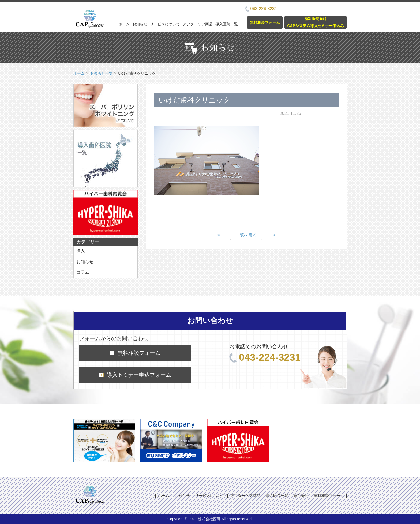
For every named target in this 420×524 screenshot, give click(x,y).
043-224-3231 (261, 9)
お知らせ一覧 (102, 73)
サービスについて (165, 24)
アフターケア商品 (198, 24)
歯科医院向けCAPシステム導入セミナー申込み (316, 22)
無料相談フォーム (265, 22)
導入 (81, 251)
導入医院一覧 (227, 24)
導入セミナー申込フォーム (135, 375)
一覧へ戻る (246, 235)
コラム (83, 272)
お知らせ (140, 24)
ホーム (124, 24)
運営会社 (301, 496)
